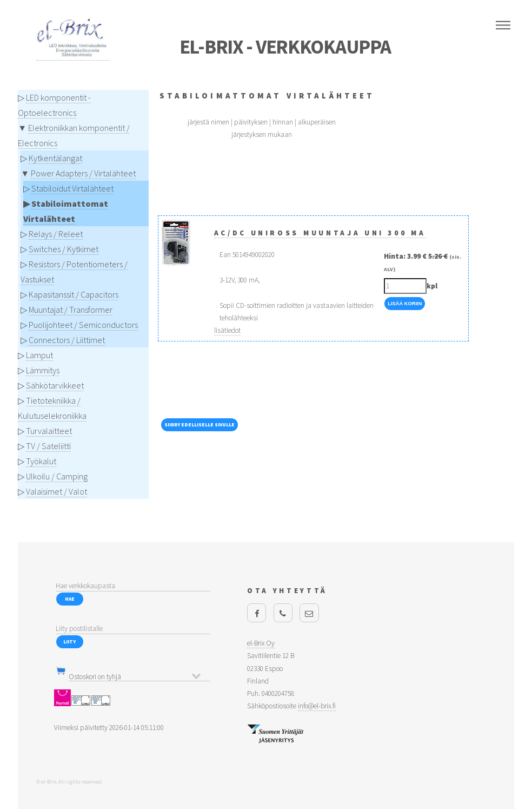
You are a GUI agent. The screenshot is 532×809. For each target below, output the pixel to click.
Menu (503, 25)
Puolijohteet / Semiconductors (83, 325)
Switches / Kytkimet (64, 249)
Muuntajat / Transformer (71, 310)
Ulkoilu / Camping (57, 476)
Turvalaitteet (49, 431)
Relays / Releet (56, 234)
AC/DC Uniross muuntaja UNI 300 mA (320, 233)
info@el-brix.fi (317, 706)
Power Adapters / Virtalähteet (83, 173)
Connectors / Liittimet (67, 340)
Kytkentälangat (55, 158)
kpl (432, 286)
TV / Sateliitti (48, 446)
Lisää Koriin (405, 304)
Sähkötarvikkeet (55, 385)
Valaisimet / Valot (56, 491)
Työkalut (41, 461)
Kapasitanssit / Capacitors (74, 294)
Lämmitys (43, 370)
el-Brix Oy (261, 643)
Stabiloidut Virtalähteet (72, 188)
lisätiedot (227, 330)
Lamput (39, 355)
